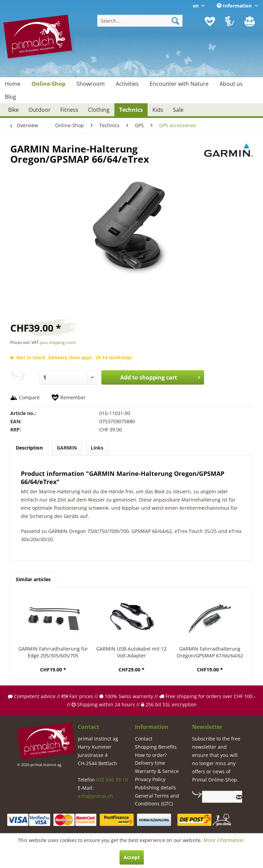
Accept (132, 857)
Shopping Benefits (156, 747)
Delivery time (150, 763)
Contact (144, 739)
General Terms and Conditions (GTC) (157, 800)
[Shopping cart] (250, 22)
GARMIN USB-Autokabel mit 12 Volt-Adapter (131, 652)
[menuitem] (140, 21)
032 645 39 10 (112, 780)
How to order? (151, 755)
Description (29, 448)
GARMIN (67, 448)
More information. (224, 840)
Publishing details (155, 787)
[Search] (175, 21)
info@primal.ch (95, 796)
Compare (29, 397)
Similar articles (33, 579)
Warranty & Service (157, 771)
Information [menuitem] (235, 6)
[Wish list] (210, 22)
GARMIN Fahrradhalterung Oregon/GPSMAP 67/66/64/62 (210, 652)
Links (97, 448)
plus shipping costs (58, 342)
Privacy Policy (150, 779)
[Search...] (140, 21)
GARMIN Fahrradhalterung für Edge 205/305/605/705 (53, 652)
